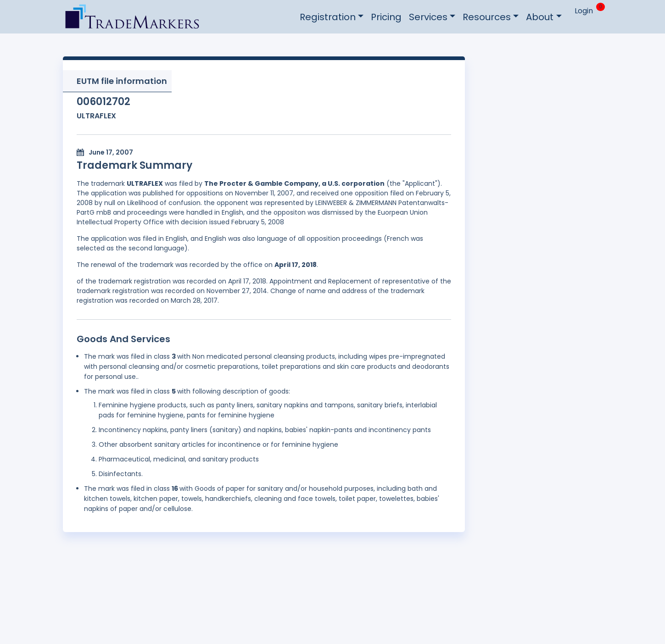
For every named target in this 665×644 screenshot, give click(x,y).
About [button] (540, 17)
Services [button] (428, 17)
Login (584, 11)
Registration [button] (328, 17)
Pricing (386, 17)
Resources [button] (487, 17)
